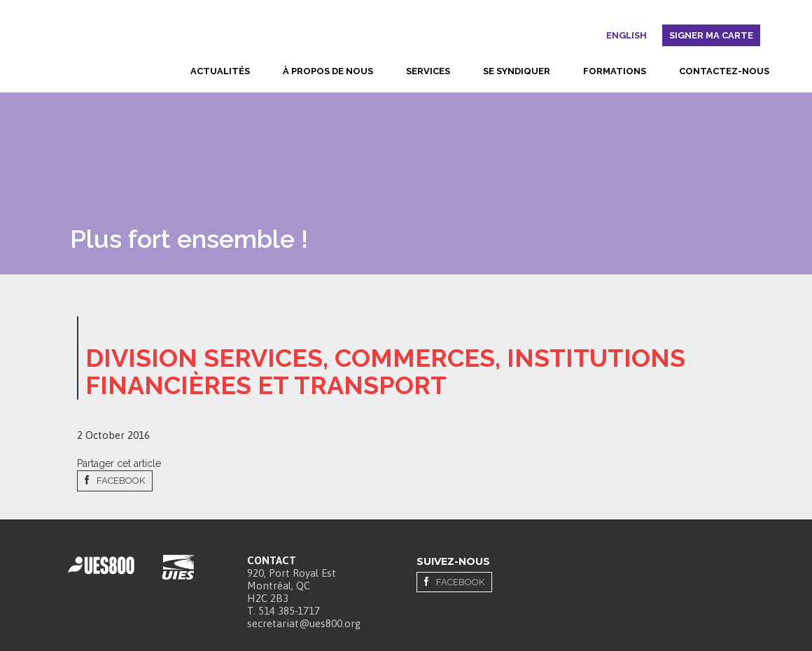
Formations (615, 71)
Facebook (121, 481)
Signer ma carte (711, 35)
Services (428, 71)
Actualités (220, 71)
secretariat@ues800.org (304, 623)
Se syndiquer (517, 71)
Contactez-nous (724, 71)
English (626, 35)
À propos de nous (328, 71)
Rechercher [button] (594, 38)
